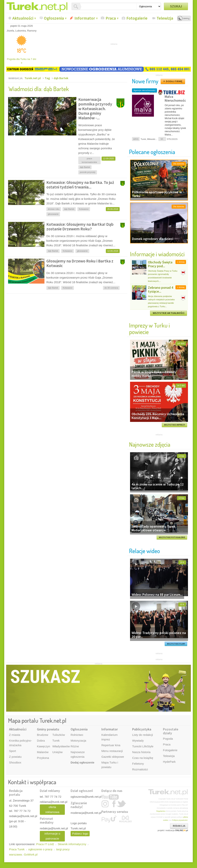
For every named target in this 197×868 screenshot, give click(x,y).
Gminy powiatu (48, 729)
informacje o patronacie (52, 836)
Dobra (41, 741)
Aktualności (23, 18)
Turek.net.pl (33, 78)
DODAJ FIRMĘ (174, 81)
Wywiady (138, 741)
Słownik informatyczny (72, 844)
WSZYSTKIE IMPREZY (175, 425)
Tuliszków (59, 735)
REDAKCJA (179, 826)
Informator (85, 18)
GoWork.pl (31, 854)
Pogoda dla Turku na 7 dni (22, 61)
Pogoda (168, 739)
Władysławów (61, 746)
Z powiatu (15, 757)
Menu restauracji (112, 751)
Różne (75, 746)
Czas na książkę (143, 758)
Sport (13, 751)
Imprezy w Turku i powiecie (149, 328)
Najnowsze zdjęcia (150, 444)
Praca (111, 18)
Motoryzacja (78, 741)
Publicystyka (142, 729)
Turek (56, 741)
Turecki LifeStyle (143, 746)
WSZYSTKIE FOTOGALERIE (172, 537)
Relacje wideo (144, 551)
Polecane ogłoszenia (152, 152)
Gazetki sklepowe (113, 757)
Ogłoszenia (54, 18)
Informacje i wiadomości (157, 254)
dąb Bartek (61, 78)
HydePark (169, 762)
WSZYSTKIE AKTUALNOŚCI (169, 313)
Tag (47, 78)
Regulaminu (161, 811)
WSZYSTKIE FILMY (176, 644)
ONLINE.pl (182, 830)
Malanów (43, 752)
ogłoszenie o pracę (40, 849)
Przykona (43, 758)
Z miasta (15, 735)
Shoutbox (15, 762)
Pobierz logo (80, 834)
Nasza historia (141, 752)
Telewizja (165, 18)
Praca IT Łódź (45, 844)
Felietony (138, 764)
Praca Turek (17, 849)
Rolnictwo (77, 735)
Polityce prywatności (180, 820)
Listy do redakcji (143, 735)
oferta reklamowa (52, 809)
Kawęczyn (43, 746)
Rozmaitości (140, 769)
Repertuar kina (111, 745)
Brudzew (43, 735)
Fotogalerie (137, 18)
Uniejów (57, 752)
